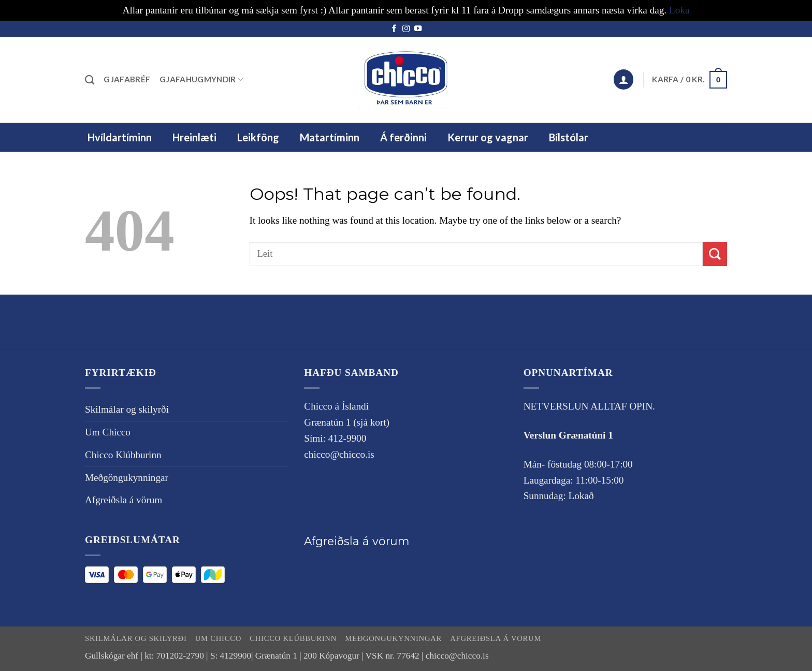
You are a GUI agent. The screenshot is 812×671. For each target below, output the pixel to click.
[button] (624, 79)
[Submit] (715, 254)
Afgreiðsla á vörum (124, 500)
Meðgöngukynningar (127, 478)
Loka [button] (679, 10)
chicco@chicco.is (339, 454)
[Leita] (90, 80)
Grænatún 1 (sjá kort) (347, 422)
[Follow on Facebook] (394, 29)
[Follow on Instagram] (406, 29)
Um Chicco (108, 432)
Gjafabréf (127, 79)
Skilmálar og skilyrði (141, 319)
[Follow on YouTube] (418, 29)
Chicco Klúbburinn (123, 455)
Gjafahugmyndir (201, 79)
